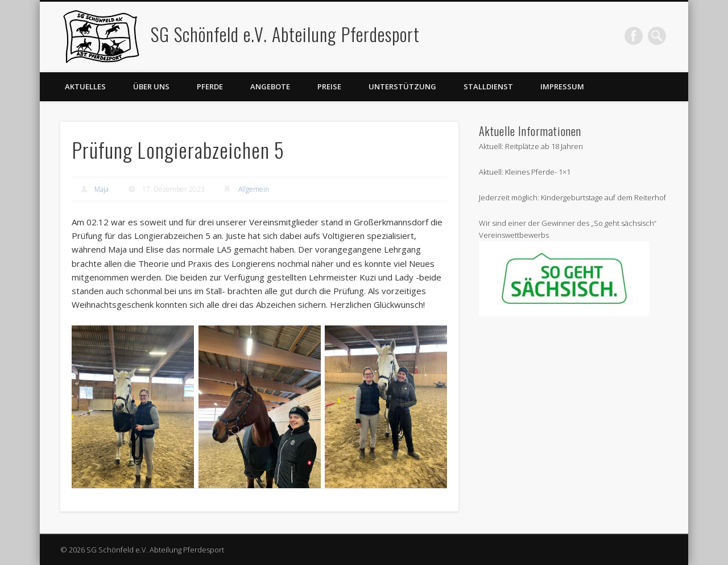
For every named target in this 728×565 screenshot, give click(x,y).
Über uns (151, 86)
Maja (102, 189)
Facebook (634, 36)
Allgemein (254, 189)
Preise (329, 86)
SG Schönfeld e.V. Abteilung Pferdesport (285, 34)
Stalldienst (488, 86)
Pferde (210, 86)
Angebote (270, 86)
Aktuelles (85, 86)
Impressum (562, 86)
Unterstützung (402, 86)
